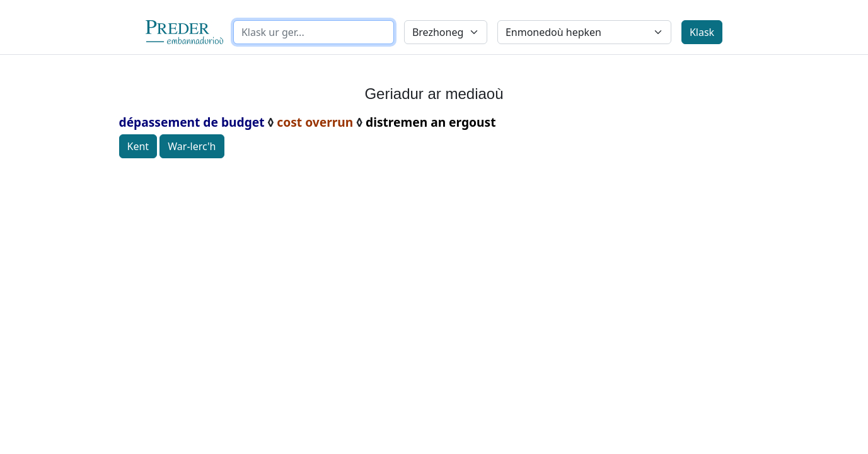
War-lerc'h (192, 146)
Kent (138, 146)
